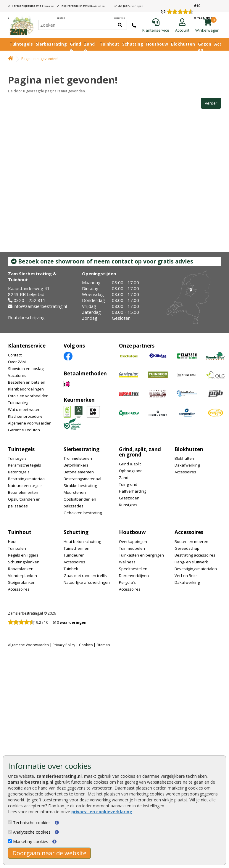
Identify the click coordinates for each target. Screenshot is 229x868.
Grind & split (130, 464)
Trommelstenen (78, 458)
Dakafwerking (187, 465)
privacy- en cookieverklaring (102, 812)
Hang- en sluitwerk (191, 562)
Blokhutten (183, 44)
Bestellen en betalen (27, 382)
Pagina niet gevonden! (40, 59)
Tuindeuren (74, 555)
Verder (211, 103)
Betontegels (19, 472)
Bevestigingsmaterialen (196, 569)
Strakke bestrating (80, 486)
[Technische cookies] (10, 822)
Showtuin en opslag (26, 369)
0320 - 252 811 (30, 300)
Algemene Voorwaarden (28, 645)
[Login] (182, 26)
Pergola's (127, 582)
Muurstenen (75, 492)
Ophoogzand (131, 471)
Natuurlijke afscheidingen (87, 582)
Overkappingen (133, 541)
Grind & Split (75, 50)
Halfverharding (133, 491)
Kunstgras (128, 505)
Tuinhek (71, 569)
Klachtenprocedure (25, 416)
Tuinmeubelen (132, 548)
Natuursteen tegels (25, 486)
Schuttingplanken (24, 562)
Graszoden (129, 498)
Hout (12, 541)
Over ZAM (17, 362)
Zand (124, 478)
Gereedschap (187, 548)
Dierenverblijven (134, 576)
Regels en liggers (23, 555)
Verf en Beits (186, 576)
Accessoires (185, 472)
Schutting (133, 44)
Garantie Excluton (24, 430)
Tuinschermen (76, 548)
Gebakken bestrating (83, 513)
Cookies (86, 645)
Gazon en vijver (205, 50)
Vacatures (17, 375)
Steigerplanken (22, 582)
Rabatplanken (21, 569)
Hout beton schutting (82, 541)
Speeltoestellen (133, 569)
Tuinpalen (17, 548)
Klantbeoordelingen (26, 389)
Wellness (127, 562)
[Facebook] (68, 356)
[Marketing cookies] (10, 841)
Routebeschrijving (26, 317)
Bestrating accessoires (195, 555)
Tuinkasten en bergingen (141, 555)
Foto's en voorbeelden (28, 396)
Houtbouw (157, 44)
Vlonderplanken (22, 576)
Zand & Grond (90, 50)
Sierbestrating (51, 44)
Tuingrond (128, 484)
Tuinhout (109, 44)
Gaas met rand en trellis (85, 576)
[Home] (21, 25)
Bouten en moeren (191, 541)
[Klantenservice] (156, 26)
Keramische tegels (25, 465)
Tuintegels (21, 44)
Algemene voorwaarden (30, 423)
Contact (15, 355)
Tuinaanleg (18, 403)
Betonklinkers (76, 465)
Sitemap (103, 645)
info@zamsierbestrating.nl (40, 306)
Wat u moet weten (24, 409)
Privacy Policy (64, 645)
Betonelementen (23, 492)
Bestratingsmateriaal (27, 479)
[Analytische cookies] (10, 832)
